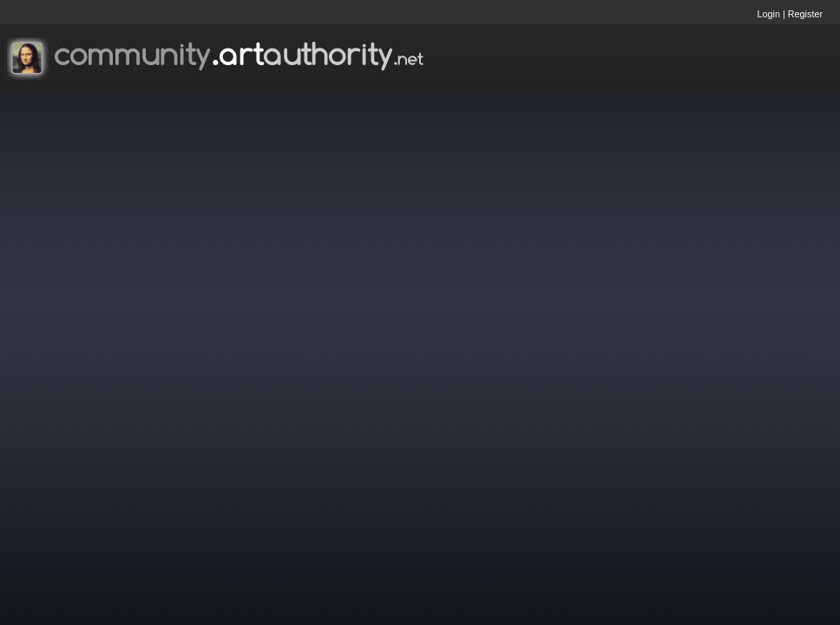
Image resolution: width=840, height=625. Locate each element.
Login (769, 14)
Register (805, 14)
